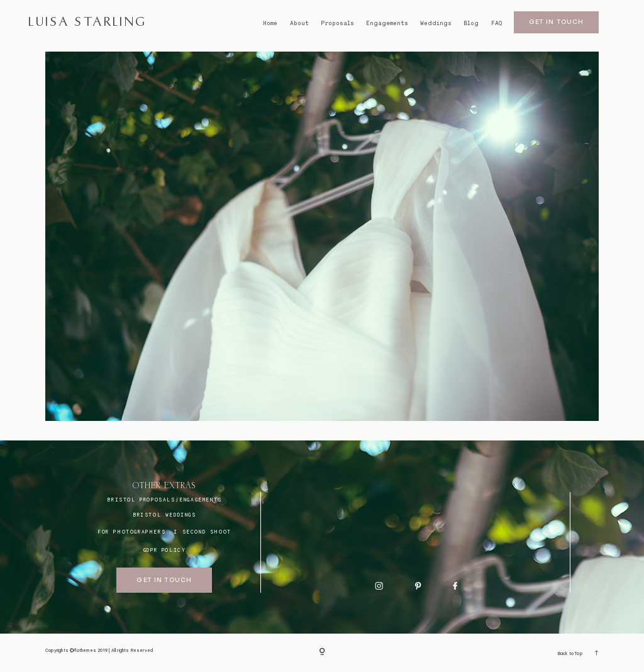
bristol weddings (164, 515)
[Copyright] (322, 653)
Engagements (387, 23)
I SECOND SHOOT (202, 532)
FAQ (497, 23)
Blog (471, 23)
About (299, 23)
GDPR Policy (165, 550)
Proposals (337, 23)
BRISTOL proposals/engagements (164, 500)
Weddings (436, 23)
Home (270, 23)
